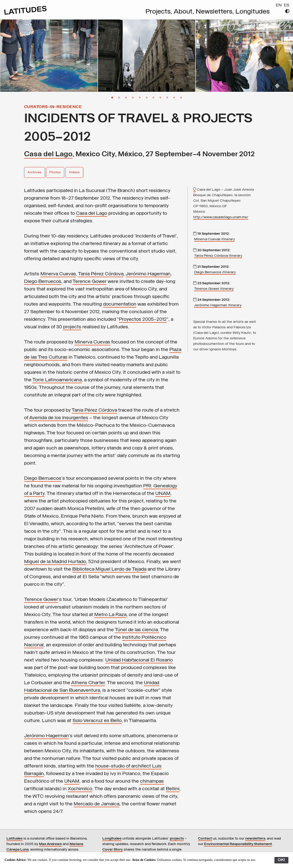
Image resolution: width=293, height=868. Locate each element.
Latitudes (14, 839)
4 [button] (133, 98)
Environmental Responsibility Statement (238, 844)
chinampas (152, 781)
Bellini (173, 789)
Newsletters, (216, 12)
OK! (281, 860)
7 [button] (153, 98)
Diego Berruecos (43, 282)
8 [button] (160, 98)
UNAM (163, 494)
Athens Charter (88, 683)
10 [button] (174, 98)
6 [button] (147, 98)
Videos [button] (74, 172)
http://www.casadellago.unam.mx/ (221, 217)
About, (185, 12)
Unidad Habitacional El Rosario (139, 660)
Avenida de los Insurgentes (59, 418)
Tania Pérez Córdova (101, 274)
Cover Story (113, 850)
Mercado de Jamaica (96, 804)
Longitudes (253, 12)
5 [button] (140, 98)
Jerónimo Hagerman (148, 274)
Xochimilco (80, 789)
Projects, (160, 12)
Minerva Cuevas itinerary (214, 239)
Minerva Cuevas (58, 274)
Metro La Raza (110, 615)
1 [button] (112, 98)
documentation (120, 304)
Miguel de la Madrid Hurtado (55, 562)
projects (72, 327)
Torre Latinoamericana (57, 380)
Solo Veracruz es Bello (97, 721)
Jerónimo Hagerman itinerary (218, 305)
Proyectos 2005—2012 (143, 320)
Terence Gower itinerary (214, 289)
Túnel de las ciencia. (137, 630)
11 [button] (181, 98)
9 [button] (167, 98)
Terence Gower (89, 282)
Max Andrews (50, 844)
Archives (35, 172)
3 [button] (126, 98)
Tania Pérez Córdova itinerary (218, 256)
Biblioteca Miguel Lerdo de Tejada (109, 569)
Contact (205, 839)
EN (279, 5)
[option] (49, 56)
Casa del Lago (48, 154)
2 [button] (119, 98)
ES (287, 5)
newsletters (255, 839)
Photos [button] (55, 172)
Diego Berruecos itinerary (215, 272)
